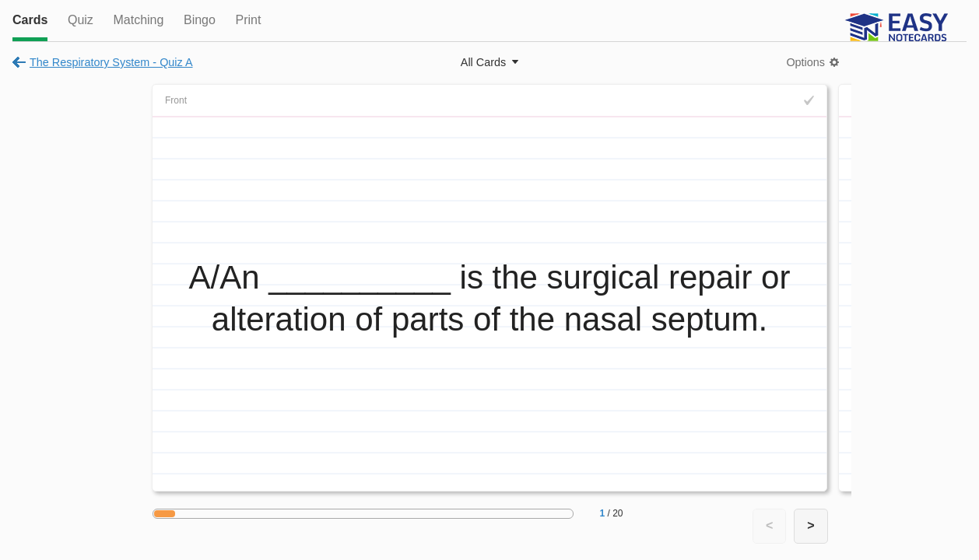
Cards (30, 20)
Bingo (200, 20)
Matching (138, 20)
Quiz (81, 20)
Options (805, 62)
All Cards (483, 62)
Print (248, 20)
